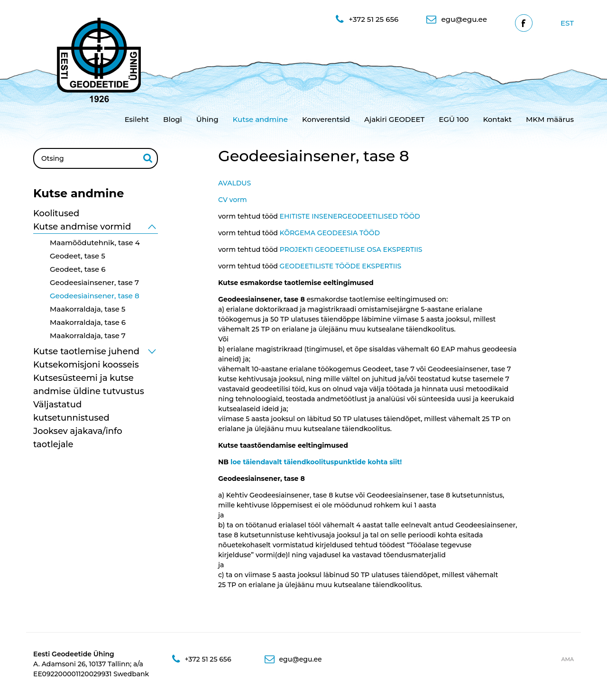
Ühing (207, 119)
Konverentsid (326, 119)
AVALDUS (235, 183)
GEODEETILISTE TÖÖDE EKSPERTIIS (341, 266)
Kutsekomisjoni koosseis (86, 365)
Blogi (173, 119)
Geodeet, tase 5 (78, 256)
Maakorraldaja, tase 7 (88, 336)
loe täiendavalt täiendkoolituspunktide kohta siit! (316, 462)
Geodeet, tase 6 (78, 269)
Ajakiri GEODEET (394, 119)
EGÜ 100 (454, 119)
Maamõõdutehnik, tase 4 (95, 243)
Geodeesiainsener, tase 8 (95, 296)
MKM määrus (550, 119)
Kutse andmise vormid (82, 227)
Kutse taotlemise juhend (86, 351)
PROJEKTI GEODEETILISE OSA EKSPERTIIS (351, 249)
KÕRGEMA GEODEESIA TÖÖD (330, 233)
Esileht (137, 119)
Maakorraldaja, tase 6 (88, 322)
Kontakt (497, 119)
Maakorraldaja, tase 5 (88, 309)
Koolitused (56, 213)
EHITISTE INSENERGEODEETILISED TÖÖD (350, 216)
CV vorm (233, 200)
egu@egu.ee (456, 19)
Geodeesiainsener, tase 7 (94, 282)
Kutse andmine (260, 119)
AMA (567, 659)
